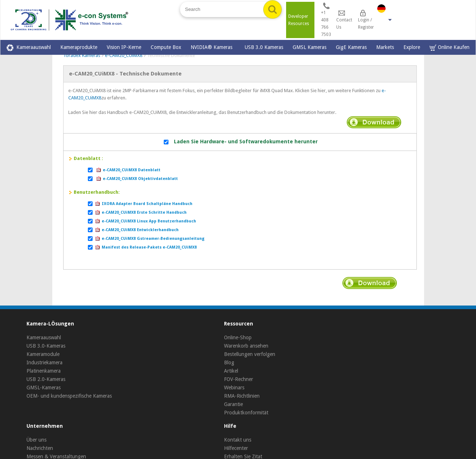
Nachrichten (40, 448)
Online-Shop (238, 337)
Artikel (231, 371)
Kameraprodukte (79, 47)
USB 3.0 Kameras (264, 47)
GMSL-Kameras (44, 388)
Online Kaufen (449, 48)
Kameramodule (43, 354)
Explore (412, 47)
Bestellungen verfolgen (250, 354)
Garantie (233, 404)
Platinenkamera (44, 371)
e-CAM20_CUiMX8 (124, 55)
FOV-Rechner (239, 379)
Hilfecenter (236, 448)
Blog (229, 362)
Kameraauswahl (29, 48)
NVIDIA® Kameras (213, 47)
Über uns (36, 440)
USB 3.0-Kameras (46, 346)
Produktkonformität (246, 413)
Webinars (234, 388)
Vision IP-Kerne (124, 47)
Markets (385, 47)
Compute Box (166, 47)
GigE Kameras (351, 47)
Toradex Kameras (82, 55)
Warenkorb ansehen (246, 346)
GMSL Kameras (310, 47)
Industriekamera (44, 362)
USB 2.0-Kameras (46, 379)
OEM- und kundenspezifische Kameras (69, 396)
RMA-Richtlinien (242, 396)
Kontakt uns (238, 440)
